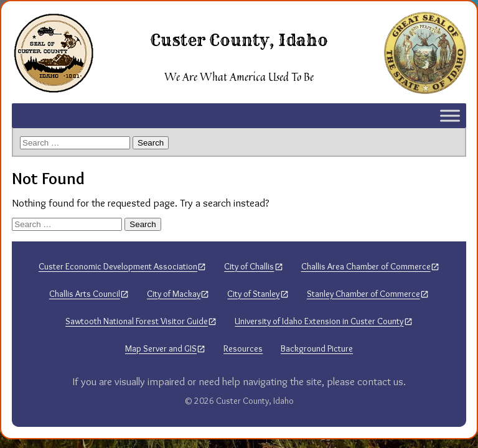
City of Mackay (174, 294)
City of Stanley (253, 294)
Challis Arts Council (85, 294)
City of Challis (249, 266)
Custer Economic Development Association (118, 266)
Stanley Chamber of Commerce (363, 294)
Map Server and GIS (161, 348)
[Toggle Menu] (450, 115)
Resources (243, 348)
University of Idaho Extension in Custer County (319, 321)
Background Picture (317, 348)
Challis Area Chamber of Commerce (366, 266)
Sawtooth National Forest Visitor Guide (137, 321)
